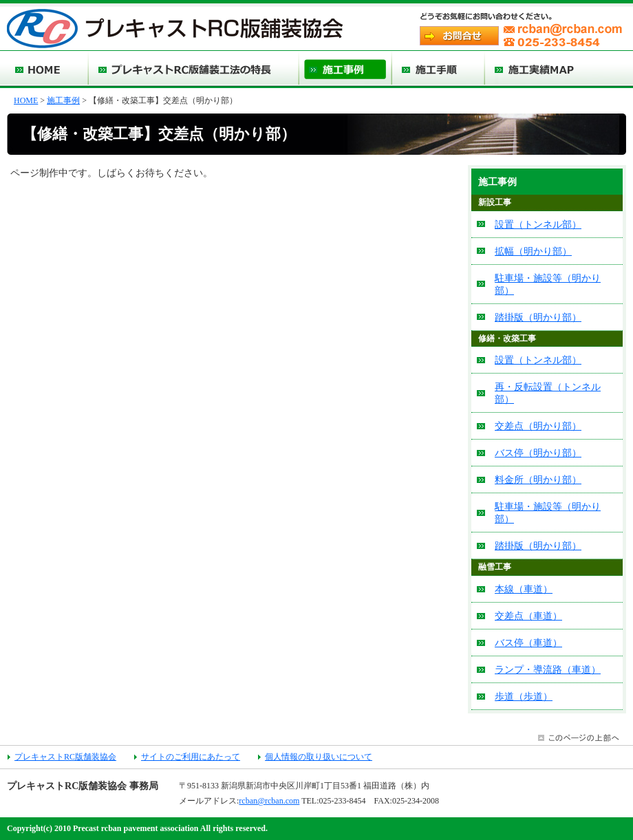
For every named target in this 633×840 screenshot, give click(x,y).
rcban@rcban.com (269, 801)
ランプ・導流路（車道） (548, 669)
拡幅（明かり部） (533, 251)
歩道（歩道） (524, 696)
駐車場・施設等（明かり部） (548, 284)
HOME (26, 100)
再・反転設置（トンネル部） (548, 393)
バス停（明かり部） (538, 453)
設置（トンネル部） (538, 224)
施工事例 (63, 100)
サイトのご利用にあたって (191, 757)
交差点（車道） (528, 616)
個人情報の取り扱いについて (319, 757)
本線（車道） (524, 589)
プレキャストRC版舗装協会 (65, 757)
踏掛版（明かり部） (538, 317)
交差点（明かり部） (538, 426)
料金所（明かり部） (538, 480)
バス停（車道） (528, 643)
